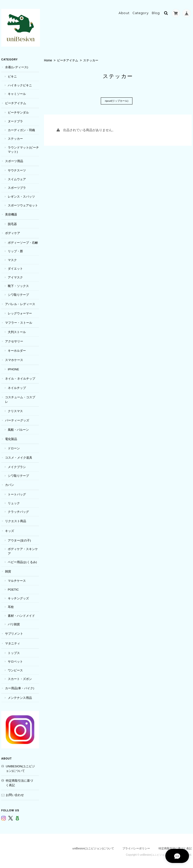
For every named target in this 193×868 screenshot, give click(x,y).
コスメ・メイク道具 (19, 456)
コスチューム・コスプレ (20, 398)
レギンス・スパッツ (21, 195)
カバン (10, 483)
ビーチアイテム (68, 59)
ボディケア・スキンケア (23, 550)
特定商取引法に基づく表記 (19, 782)
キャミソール (17, 93)
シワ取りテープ (18, 293)
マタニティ (13, 642)
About (124, 12)
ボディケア (13, 232)
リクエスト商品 (16, 519)
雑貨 (8, 570)
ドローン (14, 447)
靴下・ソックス (18, 285)
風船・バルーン (18, 428)
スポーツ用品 (14, 160)
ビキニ (12, 75)
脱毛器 (12, 222)
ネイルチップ (17, 387)
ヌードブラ (15, 120)
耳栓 (11, 606)
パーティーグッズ (17, 419)
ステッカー (15, 137)
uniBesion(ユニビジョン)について (20, 767)
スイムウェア (17, 178)
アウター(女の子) (19, 539)
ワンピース (15, 669)
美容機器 (11, 213)
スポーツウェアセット (23, 204)
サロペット (15, 660)
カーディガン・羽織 (21, 129)
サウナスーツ (17, 169)
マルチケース (17, 579)
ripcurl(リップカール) (117, 100)
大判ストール (17, 331)
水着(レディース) (17, 66)
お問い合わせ (15, 794)
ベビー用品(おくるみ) (22, 561)
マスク (12, 259)
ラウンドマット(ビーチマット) (23, 148)
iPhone (13, 368)
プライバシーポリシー (136, 847)
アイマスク (15, 276)
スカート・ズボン (20, 678)
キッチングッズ (18, 597)
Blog (156, 12)
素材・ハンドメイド (21, 614)
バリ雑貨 (14, 623)
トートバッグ (17, 493)
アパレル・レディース (20, 302)
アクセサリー (14, 340)
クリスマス (15, 410)
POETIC (13, 588)
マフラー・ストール (19, 321)
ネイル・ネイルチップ (20, 377)
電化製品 (11, 437)
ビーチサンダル (18, 111)
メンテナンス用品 (20, 696)
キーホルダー (17, 349)
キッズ (10, 530)
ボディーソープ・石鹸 (23, 241)
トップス (14, 652)
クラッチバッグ (18, 510)
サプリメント (14, 632)
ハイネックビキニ (20, 84)
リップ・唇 (15, 250)
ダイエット (15, 267)
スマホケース (14, 359)
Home (48, 59)
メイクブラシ (17, 466)
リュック (14, 502)
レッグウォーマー (20, 312)
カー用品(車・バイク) (20, 687)
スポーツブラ (17, 186)
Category (141, 12)
